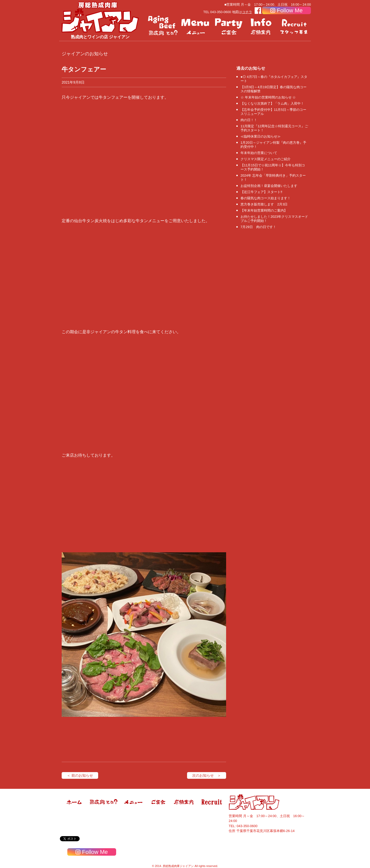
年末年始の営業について (259, 153)
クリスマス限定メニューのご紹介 (266, 159)
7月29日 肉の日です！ (258, 227)
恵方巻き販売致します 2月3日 (264, 204)
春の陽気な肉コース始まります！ (266, 198)
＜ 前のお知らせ (80, 775)
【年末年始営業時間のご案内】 (264, 210)
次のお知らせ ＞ (207, 775)
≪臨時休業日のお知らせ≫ (261, 136)
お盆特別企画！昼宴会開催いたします (269, 186)
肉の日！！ (249, 120)
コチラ (247, 12)
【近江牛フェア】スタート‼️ (261, 192)
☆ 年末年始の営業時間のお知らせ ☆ (268, 97)
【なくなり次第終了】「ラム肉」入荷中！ (272, 103)
